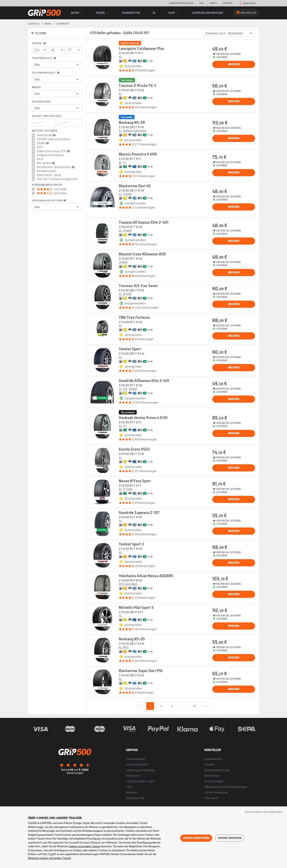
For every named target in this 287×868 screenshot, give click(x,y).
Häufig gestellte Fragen (140, 781)
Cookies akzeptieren (196, 838)
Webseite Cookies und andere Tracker (49, 858)
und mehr (52, 189)
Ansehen (234, 64)
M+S (40, 159)
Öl (154, 13)
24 (194, 706)
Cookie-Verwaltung (216, 792)
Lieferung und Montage (207, 13)
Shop (174, 13)
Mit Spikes (46, 163)
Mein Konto (247, 3)
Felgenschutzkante (51, 155)
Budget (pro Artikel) (47, 116)
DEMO (43, 143)
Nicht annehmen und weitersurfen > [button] (264, 812)
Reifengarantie (135, 798)
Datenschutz (212, 776)
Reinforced (47, 135)
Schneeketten (131, 13)
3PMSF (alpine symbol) (53, 139)
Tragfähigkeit (44, 58)
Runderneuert (47, 171)
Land (129, 787)
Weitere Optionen (45, 131)
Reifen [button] (77, 13)
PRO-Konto (133, 776)
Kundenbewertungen (181, 3)
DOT (40, 147)
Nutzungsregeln (214, 781)
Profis (213, 3)
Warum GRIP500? (137, 764)
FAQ (201, 3)
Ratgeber (132, 792)
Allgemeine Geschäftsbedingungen (226, 787)
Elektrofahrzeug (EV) (54, 151)
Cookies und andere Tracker (84, 846)
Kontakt (228, 3)
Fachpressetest (136, 759)
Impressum (211, 798)
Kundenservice (213, 759)
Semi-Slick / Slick (49, 175)
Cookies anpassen (230, 838)
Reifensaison (41, 102)
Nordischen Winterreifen (56, 167)
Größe (39, 44)
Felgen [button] (103, 13)
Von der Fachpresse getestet (57, 179)
